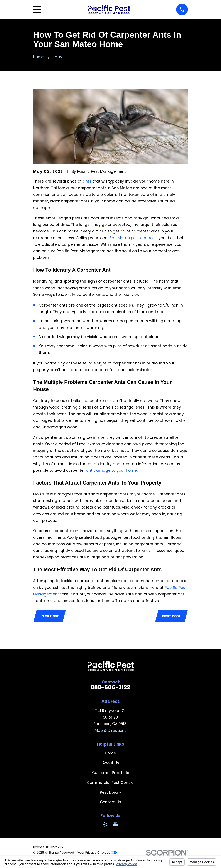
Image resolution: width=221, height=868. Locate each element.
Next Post (171, 616)
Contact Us (110, 802)
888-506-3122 (110, 688)
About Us (111, 763)
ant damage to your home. (112, 470)
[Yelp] (105, 825)
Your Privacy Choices (97, 853)
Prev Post (50, 616)
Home (110, 754)
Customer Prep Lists (111, 773)
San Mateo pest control (132, 238)
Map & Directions (111, 731)
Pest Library (111, 793)
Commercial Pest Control (111, 783)
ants (88, 181)
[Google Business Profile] (116, 825)
